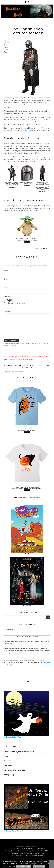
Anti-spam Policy (15, 848)
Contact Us (8, 765)
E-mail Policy (41, 848)
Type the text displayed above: (14, 303)
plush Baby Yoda (25, 130)
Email (6, 279)
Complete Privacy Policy (14, 653)
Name (7, 270)
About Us (7, 761)
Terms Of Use (45, 851)
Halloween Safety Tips (26, 714)
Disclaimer (24, 848)
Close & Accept (39, 866)
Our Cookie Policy (24, 866)
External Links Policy (25, 851)
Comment (7, 312)
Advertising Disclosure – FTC (14, 770)
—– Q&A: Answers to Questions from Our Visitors (27, 855)
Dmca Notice (32, 848)
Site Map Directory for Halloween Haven (19, 752)
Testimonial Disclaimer (18, 853)
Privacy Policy (9, 775)
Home (6, 756)
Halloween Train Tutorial (26, 808)
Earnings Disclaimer (11, 851)
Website (7, 288)
